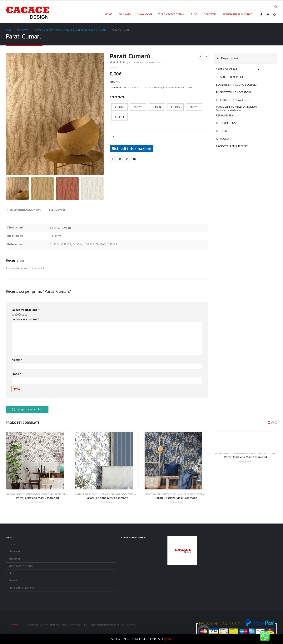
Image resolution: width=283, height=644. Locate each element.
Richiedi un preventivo (237, 14)
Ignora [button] (168, 639)
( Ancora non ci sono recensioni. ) (146, 62)
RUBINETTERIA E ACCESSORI (233, 92)
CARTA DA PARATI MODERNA (55, 494)
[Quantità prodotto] (114, 137)
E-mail (134, 159)
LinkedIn (127, 159)
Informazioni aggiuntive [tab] (23, 210)
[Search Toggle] (276, 7)
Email (17, 374)
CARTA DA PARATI (238, 69)
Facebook (113, 159)
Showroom (144, 14)
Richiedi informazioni (132, 148)
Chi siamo (125, 14)
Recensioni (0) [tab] (57, 210)
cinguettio (120, 159)
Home (109, 14)
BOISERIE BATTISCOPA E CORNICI (236, 85)
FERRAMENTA (233, 115)
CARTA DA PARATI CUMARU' (178, 87)
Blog (194, 14)
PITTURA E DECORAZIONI (233, 100)
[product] (38, 461)
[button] (269, 423)
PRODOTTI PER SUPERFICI (232, 146)
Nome (17, 360)
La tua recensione (25, 319)
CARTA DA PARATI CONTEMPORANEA (142, 87)
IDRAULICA (231, 138)
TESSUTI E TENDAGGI (229, 77)
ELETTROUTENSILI (236, 123)
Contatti (210, 14)
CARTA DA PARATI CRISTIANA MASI (127, 494)
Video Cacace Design (171, 14)
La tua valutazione (26, 310)
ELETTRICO (232, 131)
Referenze (117, 97)
